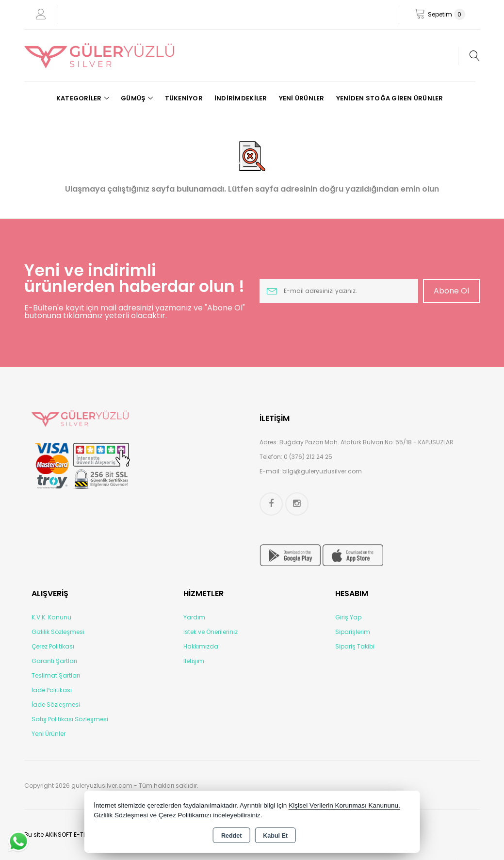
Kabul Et (275, 836)
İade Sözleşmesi (56, 705)
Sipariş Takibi (355, 646)
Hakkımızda (201, 646)
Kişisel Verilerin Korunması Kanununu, (344, 805)
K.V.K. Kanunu (51, 617)
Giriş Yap (348, 617)
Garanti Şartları (54, 661)
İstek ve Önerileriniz (211, 632)
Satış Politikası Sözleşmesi (70, 719)
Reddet (231, 836)
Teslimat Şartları (56, 675)
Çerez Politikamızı (185, 815)
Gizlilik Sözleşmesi (58, 632)
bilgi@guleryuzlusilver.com (322, 471)
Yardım (194, 617)
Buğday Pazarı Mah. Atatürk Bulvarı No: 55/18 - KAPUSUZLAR (366, 442)
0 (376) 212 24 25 (308, 457)
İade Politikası (52, 690)
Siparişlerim (353, 632)
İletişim (194, 661)
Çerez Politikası (53, 646)
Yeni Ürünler (49, 734)
